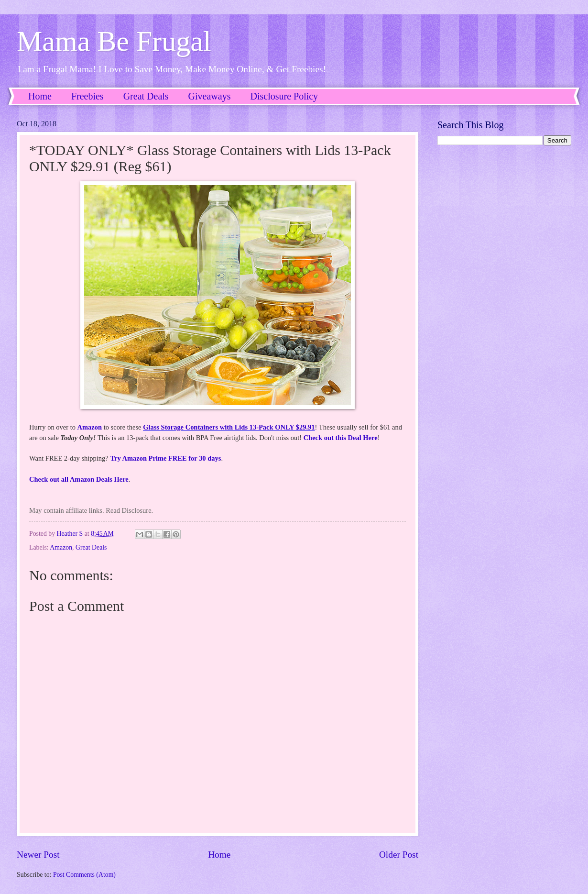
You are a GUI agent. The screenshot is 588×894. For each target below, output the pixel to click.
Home (40, 96)
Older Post (399, 855)
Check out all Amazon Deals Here (79, 479)
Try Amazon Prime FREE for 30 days (165, 458)
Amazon (90, 427)
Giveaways (210, 96)
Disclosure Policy (284, 96)
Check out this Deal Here (341, 438)
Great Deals (146, 96)
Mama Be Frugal (114, 41)
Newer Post (38, 855)
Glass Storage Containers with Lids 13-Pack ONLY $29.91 (229, 427)
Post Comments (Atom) (84, 875)
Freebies (87, 96)
